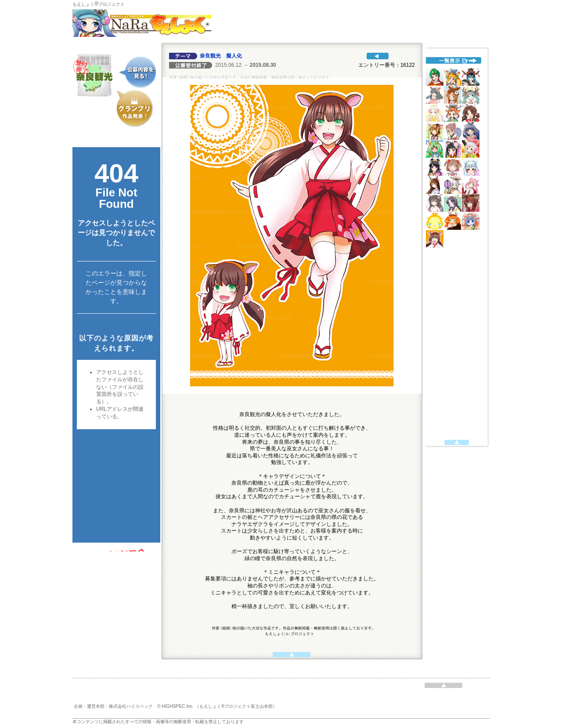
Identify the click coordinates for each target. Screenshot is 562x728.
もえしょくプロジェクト (99, 4)
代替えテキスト (116, 345)
